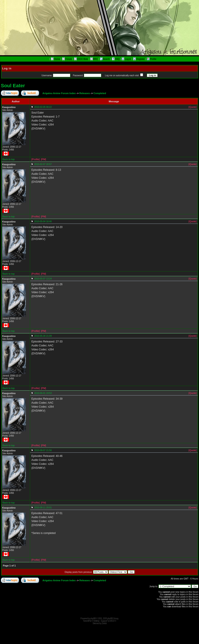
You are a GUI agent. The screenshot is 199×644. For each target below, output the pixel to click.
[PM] (43, 159)
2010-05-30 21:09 (43, 336)
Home (55, 59)
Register (139, 59)
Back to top (9, 159)
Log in (127, 59)
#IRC (94, 59)
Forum (67, 59)
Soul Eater (13, 86)
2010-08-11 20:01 (43, 508)
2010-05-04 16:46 (43, 221)
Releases (85, 93)
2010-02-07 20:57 (43, 164)
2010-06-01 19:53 (43, 393)
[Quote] (193, 107)
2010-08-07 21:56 (43, 450)
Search (105, 59)
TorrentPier (87, 621)
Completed (100, 93)
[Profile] (35, 159)
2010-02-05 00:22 (43, 107)
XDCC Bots (81, 59)
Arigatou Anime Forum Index (59, 93)
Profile (152, 59)
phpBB (93, 618)
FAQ (116, 59)
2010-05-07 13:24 (43, 279)
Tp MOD (111, 621)
